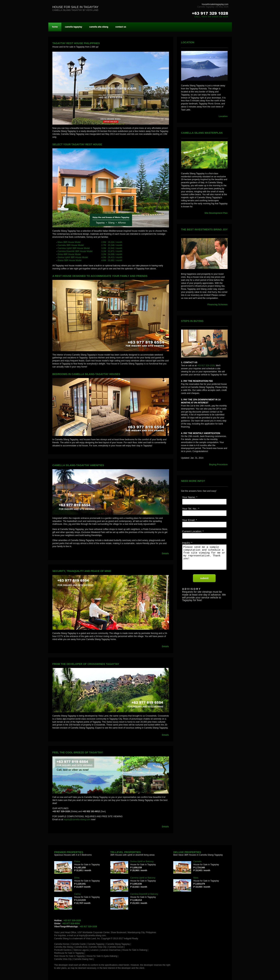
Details (165, 554)
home (55, 27)
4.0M (104, 257)
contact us (121, 27)
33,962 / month (115, 260)
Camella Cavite (78, 944)
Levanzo (94, 950)
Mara (196, 878)
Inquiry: (186, 543)
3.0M (104, 248)
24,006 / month (115, 254)
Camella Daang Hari (83, 959)
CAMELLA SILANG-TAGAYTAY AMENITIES (78, 465)
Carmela (197, 861)
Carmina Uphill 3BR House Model (74, 248)
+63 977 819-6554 (71, 924)
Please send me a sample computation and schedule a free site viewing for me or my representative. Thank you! (204, 559)
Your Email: (189, 520)
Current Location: (192, 531)
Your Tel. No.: (190, 509)
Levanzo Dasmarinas (110, 950)
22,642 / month (115, 248)
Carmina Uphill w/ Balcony (143, 878)
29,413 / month (115, 257)
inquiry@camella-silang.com (77, 819)
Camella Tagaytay (96, 944)
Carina (77, 894)
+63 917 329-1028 (206, 366)
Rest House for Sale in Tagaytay (69, 956)
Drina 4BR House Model (69, 254)
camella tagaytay (73, 27)
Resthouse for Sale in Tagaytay (69, 953)
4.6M (104, 260)
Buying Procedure (218, 465)
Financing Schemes (218, 305)
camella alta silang (99, 27)
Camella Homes (62, 944)
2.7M (104, 245)
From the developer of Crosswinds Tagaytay (86, 664)
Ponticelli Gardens (63, 950)
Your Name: (189, 497)
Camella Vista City (98, 947)
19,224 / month (115, 242)
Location (223, 116)
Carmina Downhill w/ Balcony (144, 894)
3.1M (104, 251)
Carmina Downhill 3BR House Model (75, 251)
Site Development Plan (216, 213)
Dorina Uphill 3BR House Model (73, 257)
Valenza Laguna (81, 950)
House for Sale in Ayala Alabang (102, 956)
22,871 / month (115, 251)
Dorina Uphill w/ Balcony (142, 861)
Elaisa (77, 861)
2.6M (104, 242)
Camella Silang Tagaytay (118, 944)
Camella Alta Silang (63, 947)
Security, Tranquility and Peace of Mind (82, 571)
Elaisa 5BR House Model (69, 260)
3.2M (104, 254)
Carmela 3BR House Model (71, 245)
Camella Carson (116, 947)
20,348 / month (115, 245)
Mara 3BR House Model (69, 242)
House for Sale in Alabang (135, 950)
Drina (77, 878)
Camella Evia (81, 947)
